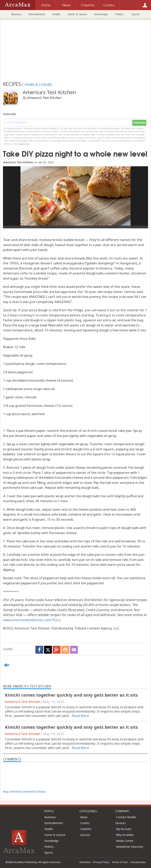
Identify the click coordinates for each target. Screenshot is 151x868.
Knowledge (101, 14)
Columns (86, 829)
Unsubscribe (138, 862)
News (84, 817)
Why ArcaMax (125, 835)
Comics (85, 823)
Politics (119, 14)
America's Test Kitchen (23, 702)
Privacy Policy (101, 862)
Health (56, 14)
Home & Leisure (77, 14)
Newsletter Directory (130, 847)
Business (16, 14)
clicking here (23, 144)
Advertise (85, 862)
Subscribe (139, 123)
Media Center (125, 841)
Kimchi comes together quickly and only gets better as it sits (71, 695)
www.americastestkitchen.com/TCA (31, 620)
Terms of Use (120, 862)
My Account (124, 829)
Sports (136, 14)
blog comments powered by (24, 792)
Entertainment (37, 14)
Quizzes (85, 835)
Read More (80, 716)
